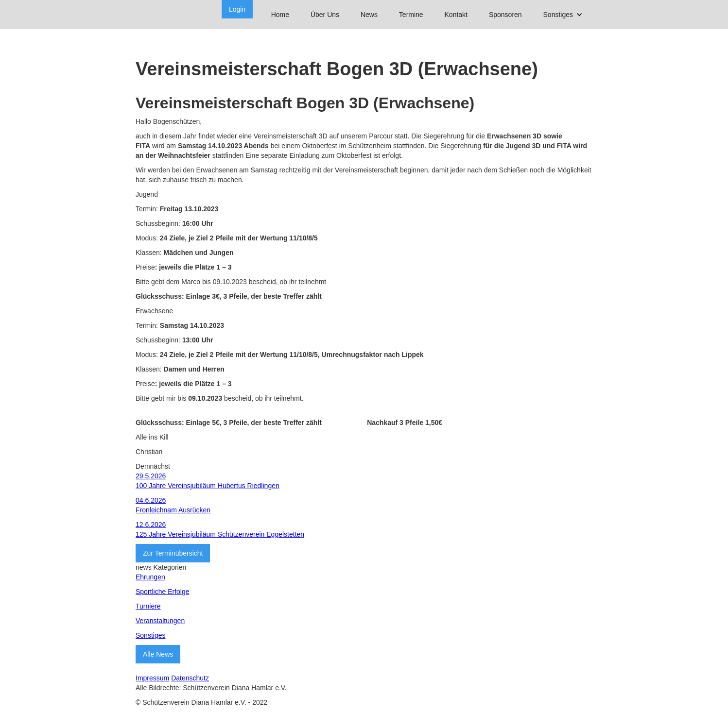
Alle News (158, 654)
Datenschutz (190, 678)
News (369, 15)
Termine (411, 15)
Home (280, 15)
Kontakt (456, 15)
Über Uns (325, 15)
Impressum (152, 678)
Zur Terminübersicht (173, 553)
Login (237, 9)
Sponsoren (505, 15)
